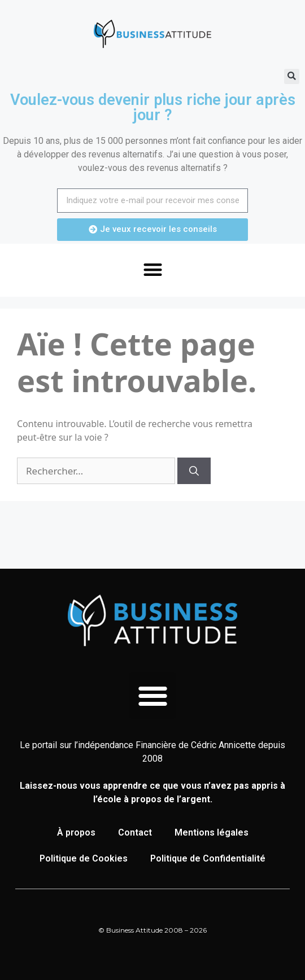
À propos (76, 832)
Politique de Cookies (84, 858)
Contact (135, 832)
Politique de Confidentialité (208, 858)
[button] (292, 76)
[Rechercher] (194, 471)
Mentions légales (212, 832)
